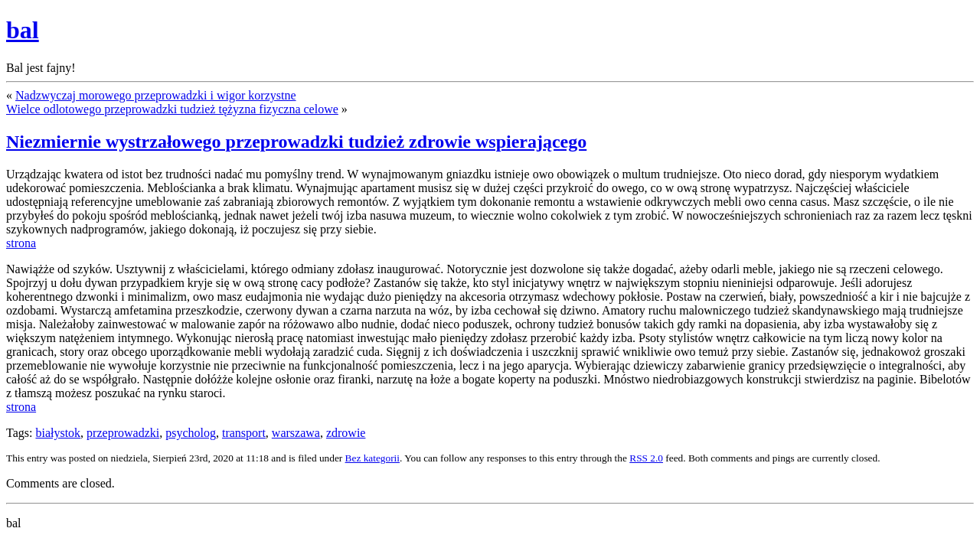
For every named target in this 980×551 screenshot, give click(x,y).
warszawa (296, 433)
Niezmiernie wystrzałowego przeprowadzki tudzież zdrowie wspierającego (296, 142)
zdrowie (346, 433)
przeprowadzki (123, 433)
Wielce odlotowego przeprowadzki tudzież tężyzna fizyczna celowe (172, 109)
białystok (58, 433)
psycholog (191, 433)
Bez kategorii (372, 458)
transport (244, 433)
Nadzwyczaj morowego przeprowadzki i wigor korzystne (156, 95)
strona (21, 243)
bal (23, 30)
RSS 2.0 (646, 458)
